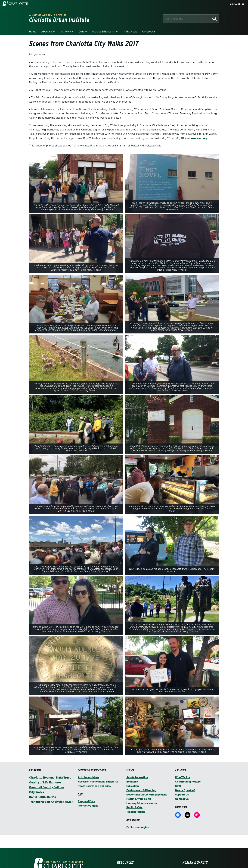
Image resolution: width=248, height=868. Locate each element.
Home (33, 32)
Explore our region (138, 827)
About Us (47, 32)
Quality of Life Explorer (45, 782)
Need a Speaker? (185, 790)
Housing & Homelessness (142, 803)
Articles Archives (88, 777)
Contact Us (149, 32)
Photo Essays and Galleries (94, 786)
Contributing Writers (188, 782)
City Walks (37, 792)
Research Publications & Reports (98, 782)
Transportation (136, 812)
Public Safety (134, 807)
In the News (130, 32)
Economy (132, 782)
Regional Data (86, 801)
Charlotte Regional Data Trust (50, 778)
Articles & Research (104, 32)
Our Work (66, 32)
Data (82, 32)
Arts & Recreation (137, 777)
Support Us (182, 795)
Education (133, 786)
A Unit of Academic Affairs (48, 15)
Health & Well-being (139, 799)
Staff (178, 786)
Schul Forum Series (43, 797)
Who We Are (183, 777)
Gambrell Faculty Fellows (47, 787)
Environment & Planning (141, 790)
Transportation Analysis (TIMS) (51, 802)
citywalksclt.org (197, 138)
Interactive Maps (88, 806)
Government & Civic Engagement (147, 795)
